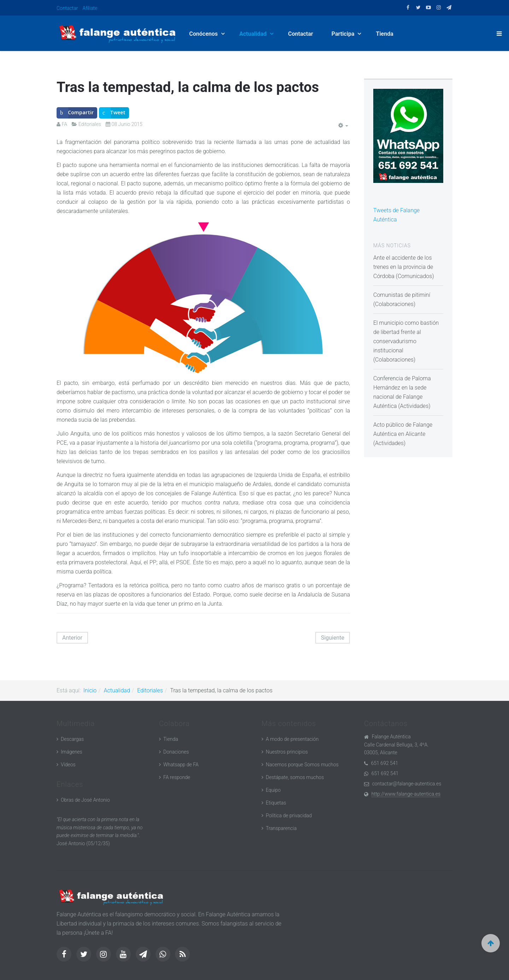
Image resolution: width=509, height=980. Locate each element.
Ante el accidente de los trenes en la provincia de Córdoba (403, 267)
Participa (344, 34)
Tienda (384, 34)
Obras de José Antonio (85, 800)
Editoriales (150, 690)
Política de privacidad (289, 815)
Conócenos (204, 34)
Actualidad (254, 34)
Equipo (273, 790)
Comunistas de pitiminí (402, 295)
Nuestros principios (287, 752)
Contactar (67, 8)
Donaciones (176, 752)
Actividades (414, 406)
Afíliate (90, 8)
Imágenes (72, 752)
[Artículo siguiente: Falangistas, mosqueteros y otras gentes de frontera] (333, 638)
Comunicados (415, 276)
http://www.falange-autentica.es (406, 794)
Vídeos (68, 765)
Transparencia (281, 828)
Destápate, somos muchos (295, 777)
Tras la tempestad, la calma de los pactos (188, 87)
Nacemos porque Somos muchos (302, 765)
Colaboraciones (394, 304)
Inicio (90, 690)
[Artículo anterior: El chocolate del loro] (72, 638)
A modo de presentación (292, 739)
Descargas (72, 739)
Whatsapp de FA (181, 765)
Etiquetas (276, 803)
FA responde (177, 777)
